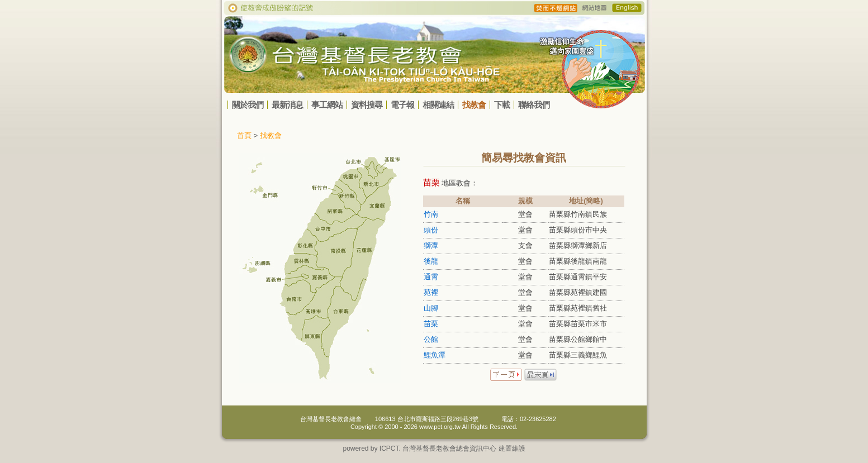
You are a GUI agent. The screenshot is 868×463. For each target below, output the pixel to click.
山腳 (431, 308)
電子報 (402, 105)
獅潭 (431, 245)
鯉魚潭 (435, 355)
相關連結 (438, 105)
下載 (502, 105)
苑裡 (431, 292)
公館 (431, 339)
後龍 (431, 261)
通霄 (431, 277)
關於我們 (248, 105)
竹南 (431, 214)
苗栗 (431, 324)
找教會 (474, 105)
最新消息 (287, 105)
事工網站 (327, 105)
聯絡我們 (534, 105)
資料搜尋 (367, 105)
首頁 (244, 135)
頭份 (431, 230)
